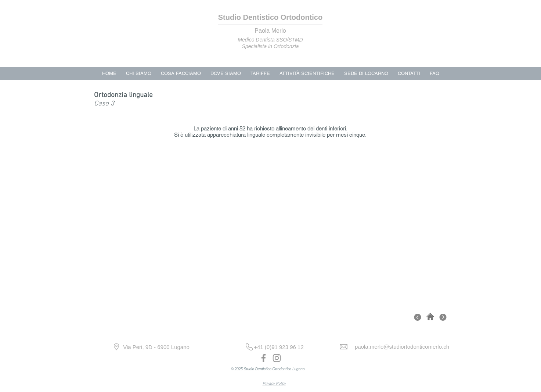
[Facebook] (264, 358)
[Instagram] (277, 358)
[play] (406, 280)
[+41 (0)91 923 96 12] (279, 347)
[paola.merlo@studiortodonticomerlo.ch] (402, 347)
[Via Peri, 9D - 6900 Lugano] (156, 347)
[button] (271, 224)
